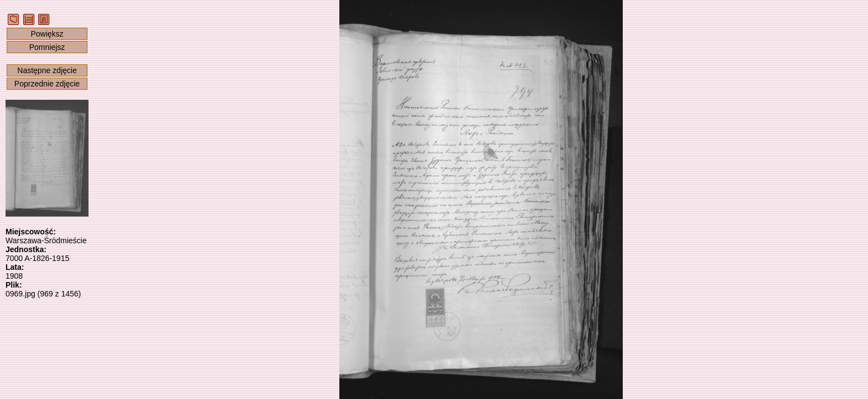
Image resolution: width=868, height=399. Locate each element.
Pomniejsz (47, 47)
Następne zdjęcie (47, 70)
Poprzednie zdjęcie (47, 84)
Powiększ (47, 34)
